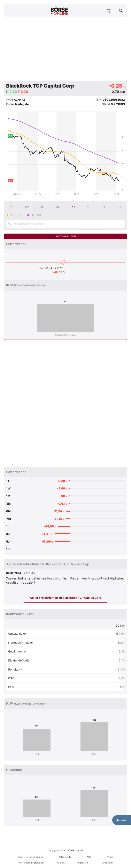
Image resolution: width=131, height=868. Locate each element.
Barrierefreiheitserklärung (30, 857)
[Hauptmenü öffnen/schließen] (10, 11)
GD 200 (36, 215)
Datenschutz (65, 857)
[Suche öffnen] (121, 11)
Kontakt (61, 863)
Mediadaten (107, 863)
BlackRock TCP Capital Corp (52, 268)
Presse (110, 857)
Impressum (83, 863)
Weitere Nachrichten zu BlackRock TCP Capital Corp (65, 598)
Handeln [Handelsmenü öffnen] (122, 820)
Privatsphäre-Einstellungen (31, 863)
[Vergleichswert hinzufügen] (65, 224)
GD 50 (15, 215)
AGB (89, 857)
